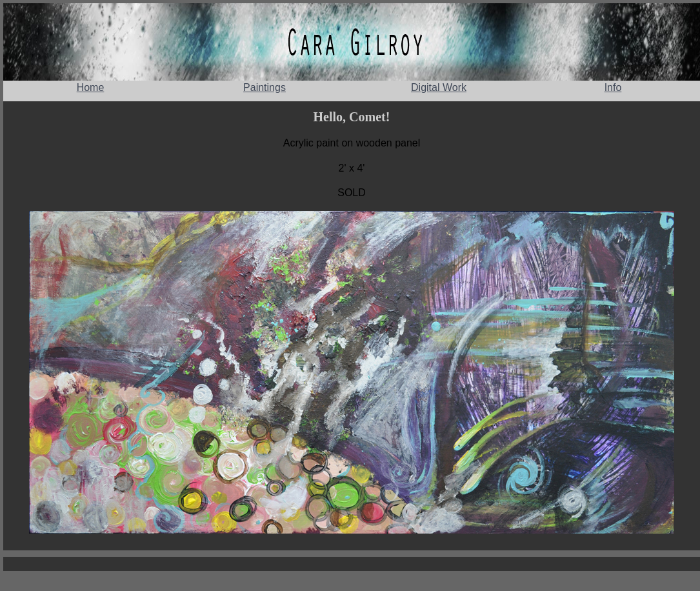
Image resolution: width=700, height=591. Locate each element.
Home (91, 87)
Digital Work (439, 87)
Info (613, 87)
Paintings (265, 87)
